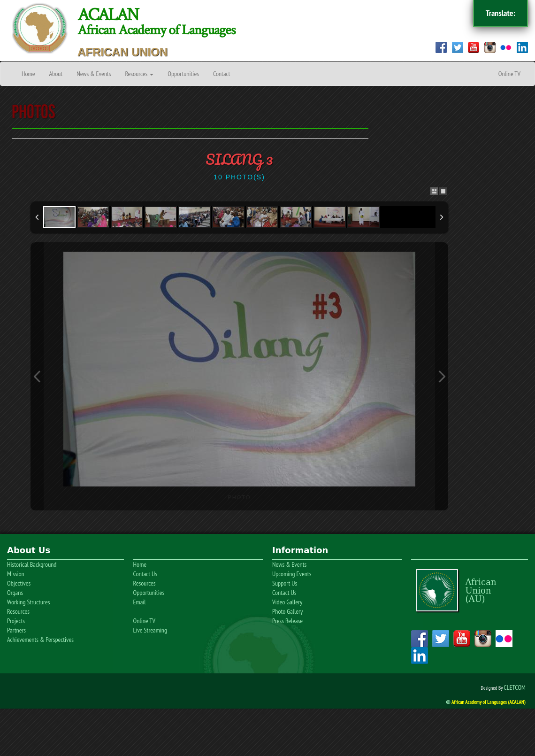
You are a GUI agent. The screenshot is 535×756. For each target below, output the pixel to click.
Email (140, 602)
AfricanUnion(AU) (481, 590)
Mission (16, 574)
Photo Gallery (287, 611)
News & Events (94, 74)
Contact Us (145, 574)
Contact (222, 74)
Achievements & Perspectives (40, 640)
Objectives (19, 583)
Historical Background (32, 564)
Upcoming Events (292, 574)
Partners (16, 630)
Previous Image (37, 376)
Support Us (285, 583)
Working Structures (28, 602)
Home (28, 74)
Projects (16, 621)
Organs (15, 593)
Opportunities (183, 74)
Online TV (509, 74)
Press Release (287, 621)
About (56, 74)
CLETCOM (515, 687)
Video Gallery (287, 602)
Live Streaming (150, 630)
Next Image (442, 376)
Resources (139, 74)
